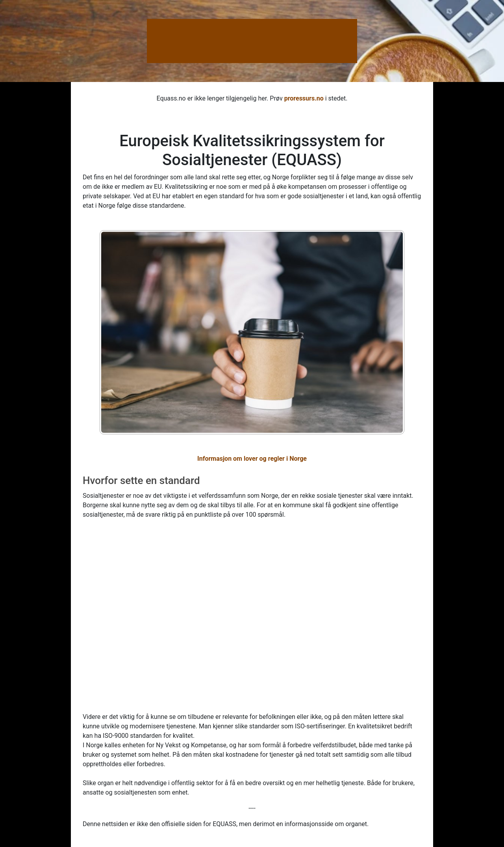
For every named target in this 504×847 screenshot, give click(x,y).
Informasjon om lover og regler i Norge (252, 459)
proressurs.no (304, 98)
